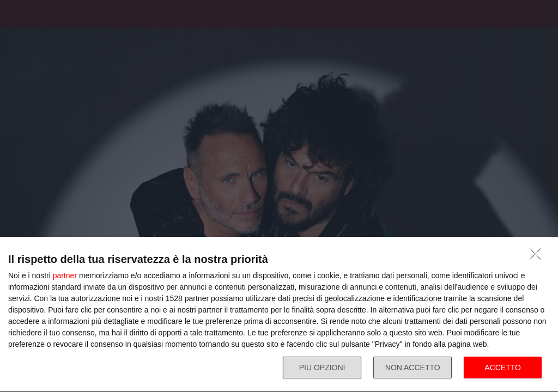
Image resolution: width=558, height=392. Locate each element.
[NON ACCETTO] (538, 257)
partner (65, 275)
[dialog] (279, 315)
